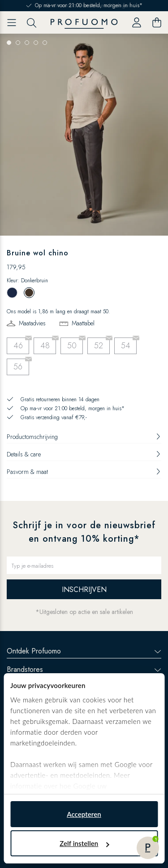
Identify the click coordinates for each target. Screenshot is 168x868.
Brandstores (84, 669)
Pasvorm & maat (84, 472)
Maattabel (83, 323)
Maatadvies (32, 323)
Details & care (84, 454)
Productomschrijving (84, 437)
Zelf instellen (84, 843)
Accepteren (84, 814)
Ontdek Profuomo (84, 651)
